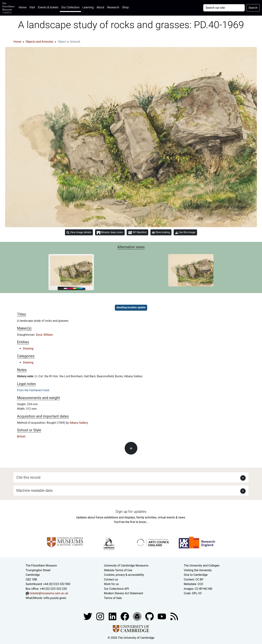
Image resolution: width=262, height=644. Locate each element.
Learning (88, 7)
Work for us (111, 584)
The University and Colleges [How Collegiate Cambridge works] (202, 566)
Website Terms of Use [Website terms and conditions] (118, 570)
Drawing (28, 348)
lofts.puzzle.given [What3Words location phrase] (55, 598)
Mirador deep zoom (110, 232)
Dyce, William (44, 335)
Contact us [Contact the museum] (111, 579)
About (100, 7)
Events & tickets (48, 7)
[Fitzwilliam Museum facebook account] (113, 616)
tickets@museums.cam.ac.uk (49, 593)
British (21, 437)
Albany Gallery (79, 423)
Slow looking (161, 232)
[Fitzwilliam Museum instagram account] (101, 616)
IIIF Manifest (137, 233)
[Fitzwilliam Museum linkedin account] (125, 616)
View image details (79, 232)
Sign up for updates (131, 512)
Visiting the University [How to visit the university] (198, 570)
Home (23, 7)
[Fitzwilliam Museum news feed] (174, 616)
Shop (125, 7)
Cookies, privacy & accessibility (124, 575)
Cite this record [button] (28, 477)
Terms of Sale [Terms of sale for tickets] (113, 598)
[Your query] (224, 8)
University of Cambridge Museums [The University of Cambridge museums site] (126, 566)
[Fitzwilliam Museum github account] (150, 616)
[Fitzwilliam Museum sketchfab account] (138, 616)
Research (113, 7)
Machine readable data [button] (34, 490)
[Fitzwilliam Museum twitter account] (88, 616)
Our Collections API (116, 589)
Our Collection (70, 7)
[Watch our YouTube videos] (162, 616)
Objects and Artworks (39, 42)
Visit (32, 7)
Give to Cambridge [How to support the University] (196, 575)
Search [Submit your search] (253, 8)
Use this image (185, 232)
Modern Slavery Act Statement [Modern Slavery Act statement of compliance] (124, 593)
